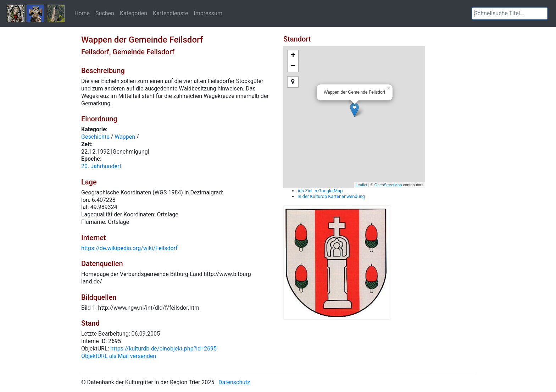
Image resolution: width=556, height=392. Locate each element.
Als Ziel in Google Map (320, 191)
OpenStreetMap (388, 185)
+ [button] (293, 56)
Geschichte (95, 137)
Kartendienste (170, 13)
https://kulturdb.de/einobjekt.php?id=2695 (163, 349)
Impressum (208, 13)
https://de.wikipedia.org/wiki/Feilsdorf (129, 248)
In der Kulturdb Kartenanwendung (331, 196)
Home (82, 13)
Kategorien (134, 13)
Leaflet (362, 185)
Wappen (125, 137)
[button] (542, 13)
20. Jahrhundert (101, 166)
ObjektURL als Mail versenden (119, 356)
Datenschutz (234, 382)
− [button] (293, 66)
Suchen (105, 13)
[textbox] (510, 13)
